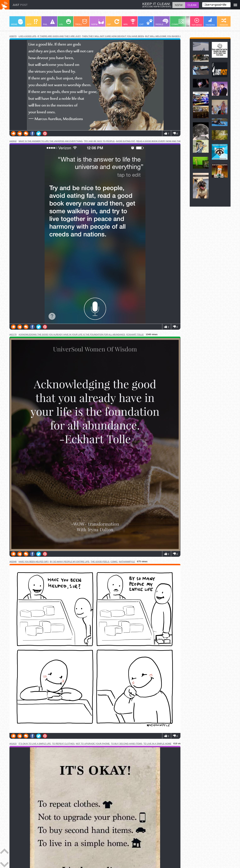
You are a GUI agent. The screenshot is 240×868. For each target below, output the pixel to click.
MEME (17, 22)
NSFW (98, 22)
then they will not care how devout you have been (113, 36)
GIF (113, 22)
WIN (129, 22)
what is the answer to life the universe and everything (51, 141)
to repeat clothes (63, 744)
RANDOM (224, 22)
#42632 (13, 141)
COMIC (178, 22)
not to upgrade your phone (93, 744)
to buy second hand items (127, 744)
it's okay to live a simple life (35, 744)
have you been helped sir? (34, 562)
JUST (20, 5)
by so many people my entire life (69, 562)
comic (114, 562)
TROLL (81, 22)
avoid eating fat (126, 141)
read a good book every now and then (159, 141)
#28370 (13, 36)
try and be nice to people (99, 141)
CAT (146, 22)
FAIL (49, 22)
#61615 (13, 744)
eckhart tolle (135, 334)
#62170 (13, 334)
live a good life (27, 36)
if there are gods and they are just (59, 36)
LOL (65, 22)
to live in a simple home (157, 744)
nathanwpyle (127, 562)
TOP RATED (197, 22)
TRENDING (210, 22)
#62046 (13, 562)
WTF (32, 22)
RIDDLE (162, 22)
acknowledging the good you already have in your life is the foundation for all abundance (72, 334)
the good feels (100, 562)
